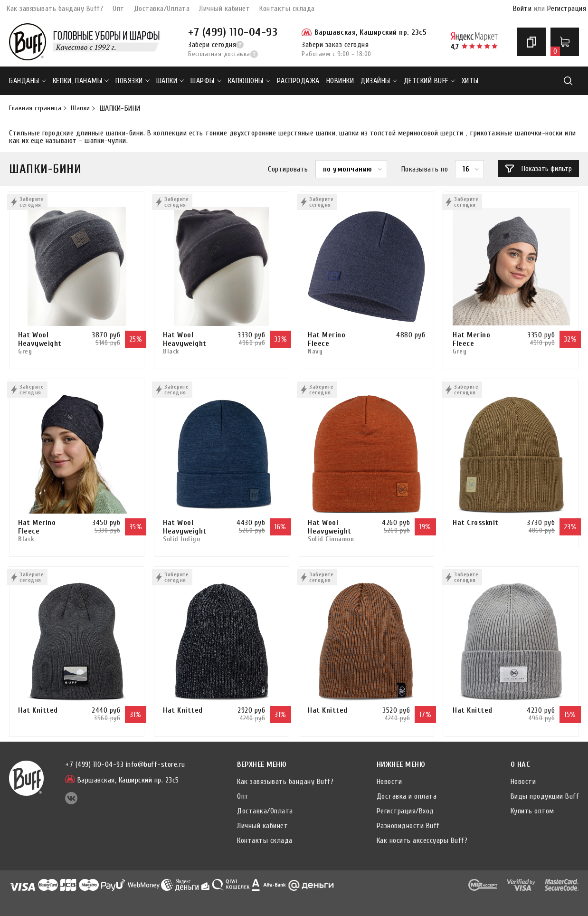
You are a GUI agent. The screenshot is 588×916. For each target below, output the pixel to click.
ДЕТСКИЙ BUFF (429, 81)
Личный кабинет (224, 9)
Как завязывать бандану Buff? (55, 9)
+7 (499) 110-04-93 (233, 32)
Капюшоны (249, 81)
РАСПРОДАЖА (298, 81)
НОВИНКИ (340, 81)
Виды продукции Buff (545, 796)
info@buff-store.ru (156, 764)
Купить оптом (532, 811)
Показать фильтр (539, 169)
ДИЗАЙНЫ (379, 81)
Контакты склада (287, 9)
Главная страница (35, 108)
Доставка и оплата (407, 796)
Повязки (133, 81)
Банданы (28, 81)
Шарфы (206, 81)
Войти (522, 9)
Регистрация (567, 9)
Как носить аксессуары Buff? (422, 840)
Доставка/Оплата (162, 9)
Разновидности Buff (408, 826)
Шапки (170, 81)
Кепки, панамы (81, 81)
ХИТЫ (470, 81)
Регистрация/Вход (405, 811)
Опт (119, 9)
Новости (389, 782)
